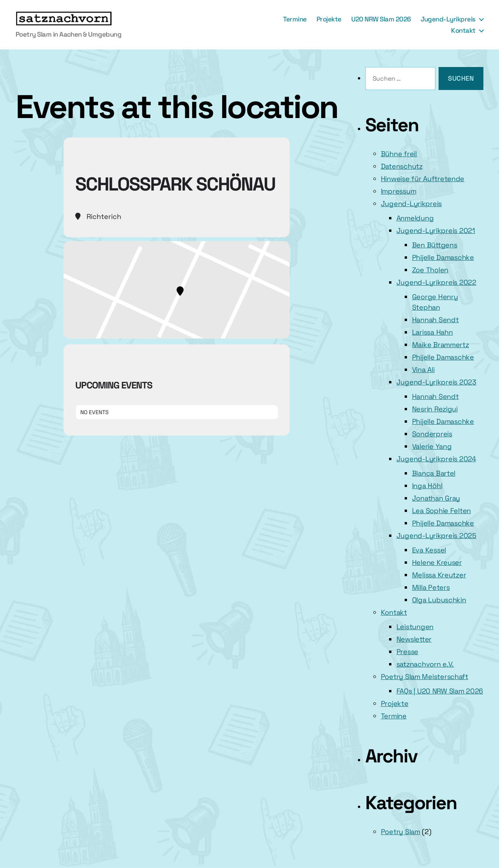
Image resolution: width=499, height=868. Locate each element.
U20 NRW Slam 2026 (381, 19)
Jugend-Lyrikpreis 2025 (436, 535)
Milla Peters (431, 587)
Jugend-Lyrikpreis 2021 (436, 230)
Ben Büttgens (435, 245)
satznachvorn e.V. (425, 664)
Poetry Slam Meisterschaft (425, 677)
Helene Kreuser (437, 562)
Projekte (329, 19)
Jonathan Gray (436, 498)
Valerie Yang (432, 446)
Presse (407, 652)
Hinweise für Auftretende (423, 179)
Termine (295, 19)
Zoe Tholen (430, 270)
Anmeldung (415, 218)
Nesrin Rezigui (435, 409)
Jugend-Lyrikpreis (448, 19)
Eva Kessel (429, 550)
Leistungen (415, 627)
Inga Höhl (427, 486)
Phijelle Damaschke (443, 257)
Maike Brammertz (441, 345)
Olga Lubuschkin (439, 600)
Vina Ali (423, 370)
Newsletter (414, 639)
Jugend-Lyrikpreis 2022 (436, 282)
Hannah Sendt (435, 320)
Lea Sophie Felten (441, 511)
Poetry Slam (401, 832)
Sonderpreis (432, 434)
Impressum (399, 191)
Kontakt (463, 30)
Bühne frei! (399, 154)
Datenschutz (402, 166)
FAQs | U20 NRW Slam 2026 (440, 691)
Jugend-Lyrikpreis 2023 (436, 382)
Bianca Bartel (434, 473)
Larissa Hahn (433, 332)
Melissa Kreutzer (439, 575)
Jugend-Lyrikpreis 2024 (436, 459)
